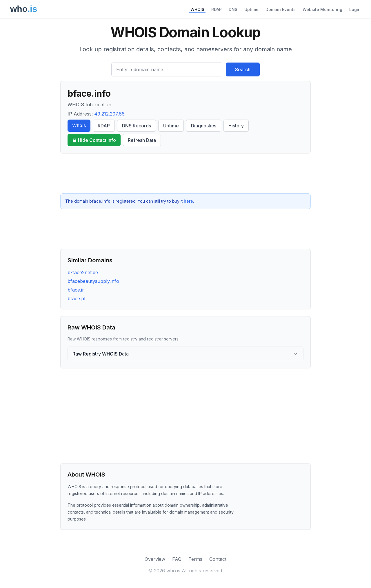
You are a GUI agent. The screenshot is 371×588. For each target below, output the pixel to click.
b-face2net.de (83, 272)
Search (243, 69)
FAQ (177, 559)
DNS (233, 9)
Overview (155, 559)
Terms (195, 559)
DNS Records (137, 126)
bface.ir (76, 290)
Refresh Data (142, 140)
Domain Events (281, 9)
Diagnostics (204, 126)
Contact (218, 559)
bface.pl (76, 298)
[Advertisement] (185, 173)
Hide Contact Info (94, 140)
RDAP (217, 9)
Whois (79, 125)
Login (355, 9)
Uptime (251, 9)
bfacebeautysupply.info (93, 281)
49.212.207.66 (109, 114)
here (188, 201)
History (236, 126)
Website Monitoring (322, 9)
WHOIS (197, 9)
